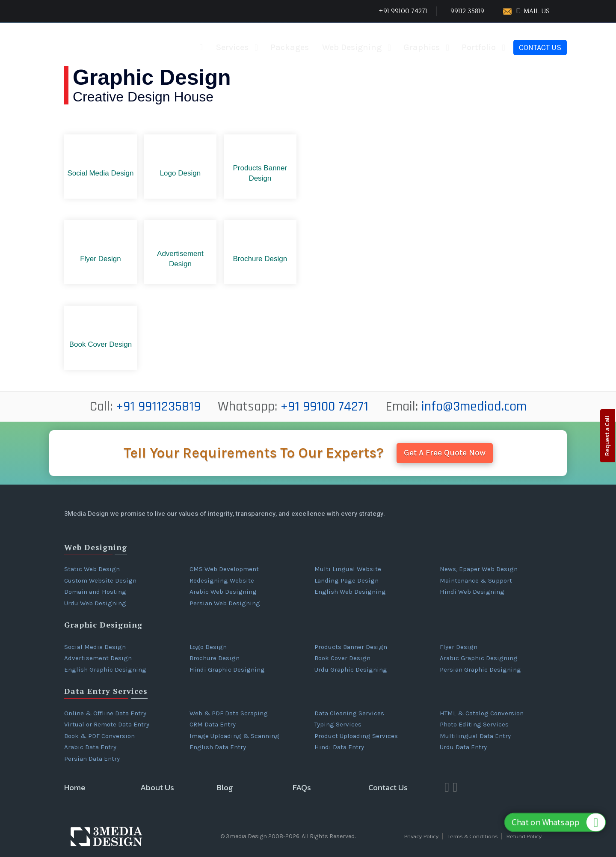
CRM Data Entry (213, 724)
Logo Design (208, 647)
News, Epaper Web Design (479, 569)
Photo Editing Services (474, 724)
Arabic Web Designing (223, 592)
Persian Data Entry (92, 759)
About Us (157, 787)
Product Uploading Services (356, 736)
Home (75, 787)
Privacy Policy (422, 836)
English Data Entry (218, 747)
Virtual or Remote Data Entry (107, 724)
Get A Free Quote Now (445, 453)
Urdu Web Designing (95, 603)
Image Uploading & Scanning (234, 736)
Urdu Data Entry (463, 747)
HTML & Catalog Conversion (482, 713)
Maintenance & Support (476, 580)
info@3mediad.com (474, 406)
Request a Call (607, 436)
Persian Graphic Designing (480, 670)
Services (232, 47)
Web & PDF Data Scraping (229, 713)
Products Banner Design (351, 647)
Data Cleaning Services (349, 713)
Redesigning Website (222, 580)
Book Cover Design (342, 658)
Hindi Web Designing (472, 592)
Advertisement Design (98, 658)
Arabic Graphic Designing (479, 658)
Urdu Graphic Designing (351, 670)
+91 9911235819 (158, 406)
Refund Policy (524, 836)
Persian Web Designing (225, 603)
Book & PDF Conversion (99, 736)
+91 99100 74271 (324, 406)
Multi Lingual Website (348, 569)
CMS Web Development (224, 569)
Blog (225, 787)
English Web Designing (350, 592)
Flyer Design (459, 647)
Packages (290, 47)
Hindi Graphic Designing (227, 670)
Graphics (422, 47)
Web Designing (352, 47)
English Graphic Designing (105, 670)
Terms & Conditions (473, 836)
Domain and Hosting (95, 592)
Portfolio (479, 47)
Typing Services (338, 724)
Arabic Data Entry (90, 747)
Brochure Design (215, 658)
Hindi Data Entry (339, 747)
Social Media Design (95, 647)
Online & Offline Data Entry (105, 713)
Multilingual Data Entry (475, 736)
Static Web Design (92, 569)
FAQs (302, 787)
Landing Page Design (346, 580)
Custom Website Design (100, 580)
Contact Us (540, 48)
